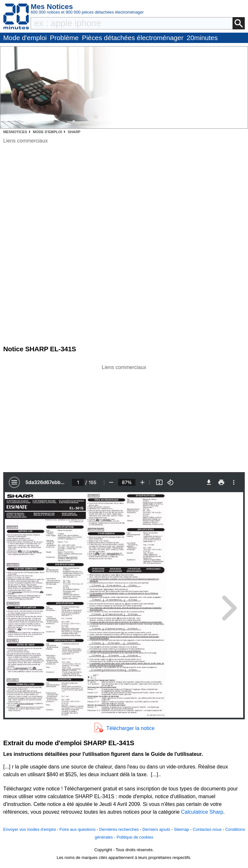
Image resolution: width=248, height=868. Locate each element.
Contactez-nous (207, 829)
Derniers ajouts (156, 829)
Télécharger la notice (130, 728)
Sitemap (181, 829)
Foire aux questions (77, 829)
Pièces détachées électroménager (133, 38)
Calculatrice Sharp (202, 812)
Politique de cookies (135, 837)
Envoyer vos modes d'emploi (30, 829)
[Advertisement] (124, 417)
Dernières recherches (119, 829)
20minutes (202, 38)
